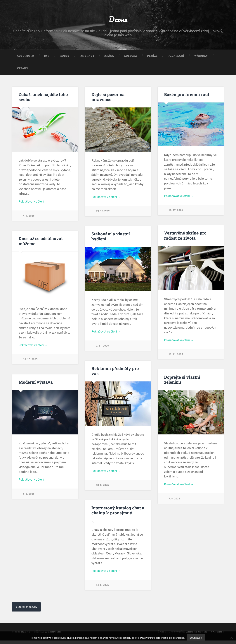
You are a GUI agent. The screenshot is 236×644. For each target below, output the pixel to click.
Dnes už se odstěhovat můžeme (41, 243)
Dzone (118, 19)
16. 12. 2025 (176, 212)
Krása (109, 57)
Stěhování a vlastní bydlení (111, 238)
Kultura (131, 57)
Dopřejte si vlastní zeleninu (182, 382)
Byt (47, 57)
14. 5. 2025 (102, 588)
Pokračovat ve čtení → (34, 203)
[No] (231, 638)
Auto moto (25, 57)
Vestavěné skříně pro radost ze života (185, 237)
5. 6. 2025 (29, 496)
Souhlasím (196, 638)
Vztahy (23, 69)
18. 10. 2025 (30, 361)
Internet (87, 57)
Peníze (152, 57)
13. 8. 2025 (102, 488)
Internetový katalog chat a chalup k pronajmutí (118, 513)
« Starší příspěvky (27, 610)
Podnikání (176, 57)
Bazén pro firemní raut (187, 95)
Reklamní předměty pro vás (115, 373)
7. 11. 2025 (102, 348)
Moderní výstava (36, 384)
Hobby (65, 57)
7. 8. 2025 (174, 501)
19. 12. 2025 (103, 212)
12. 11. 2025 (176, 356)
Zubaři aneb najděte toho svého (43, 98)
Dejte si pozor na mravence (108, 98)
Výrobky (201, 57)
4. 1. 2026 (29, 217)
